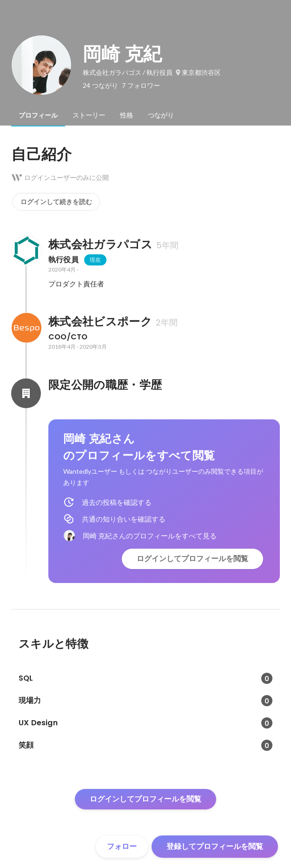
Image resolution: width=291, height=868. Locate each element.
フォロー (122, 846)
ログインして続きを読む (56, 202)
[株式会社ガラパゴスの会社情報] (26, 251)
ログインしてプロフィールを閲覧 (192, 559)
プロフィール (38, 115)
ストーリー (89, 115)
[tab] (38, 115)
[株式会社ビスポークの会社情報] (26, 328)
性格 (126, 115)
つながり (161, 115)
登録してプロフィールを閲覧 (215, 846)
